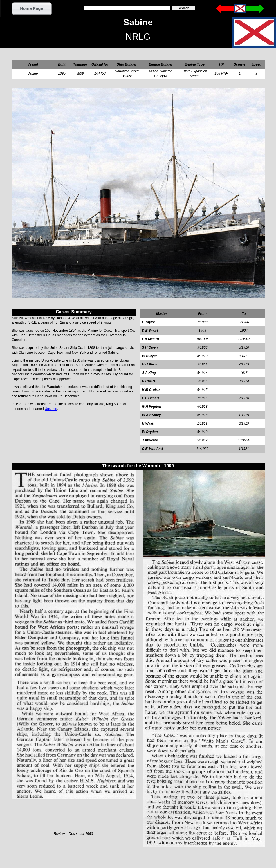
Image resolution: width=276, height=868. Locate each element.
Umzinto (51, 409)
